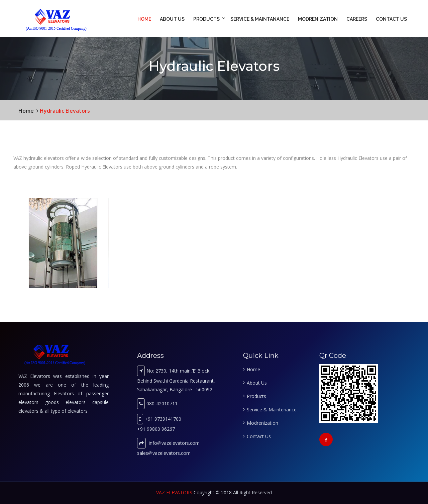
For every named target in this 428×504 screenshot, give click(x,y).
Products (206, 19)
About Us (172, 19)
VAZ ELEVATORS (174, 492)
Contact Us (391, 19)
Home (144, 19)
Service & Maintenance (272, 410)
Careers (357, 19)
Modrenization (318, 19)
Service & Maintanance (260, 19)
